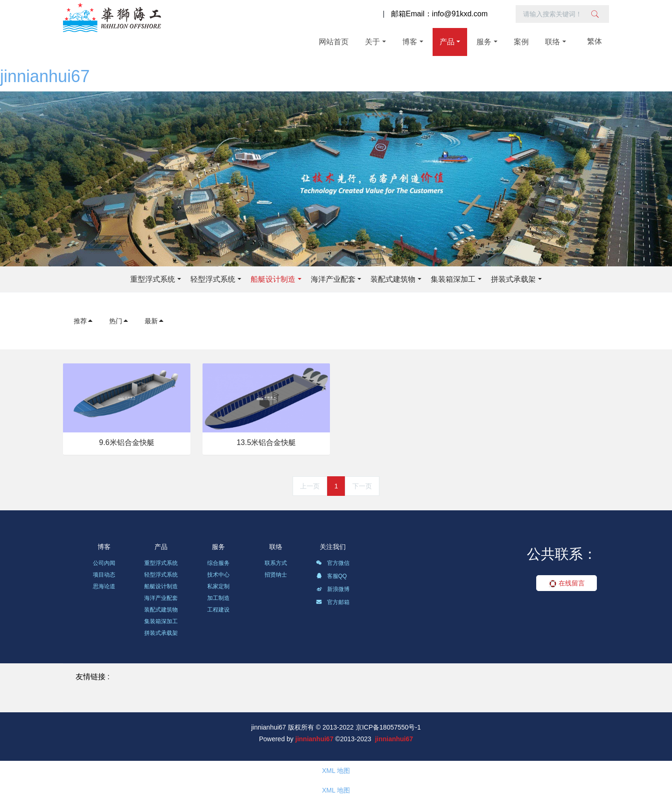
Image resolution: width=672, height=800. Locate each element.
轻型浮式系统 (213, 279)
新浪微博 (332, 591)
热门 (119, 321)
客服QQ (331, 577)
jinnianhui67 (45, 76)
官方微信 (332, 564)
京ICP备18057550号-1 (388, 727)
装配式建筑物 (393, 279)
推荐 (84, 321)
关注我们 (333, 547)
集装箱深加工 (453, 279)
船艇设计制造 (273, 279)
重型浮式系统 (153, 279)
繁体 (595, 41)
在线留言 (567, 583)
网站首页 (334, 42)
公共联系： (562, 554)
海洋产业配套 (333, 279)
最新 (154, 321)
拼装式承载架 (513, 279)
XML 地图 (336, 771)
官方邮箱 (332, 604)
